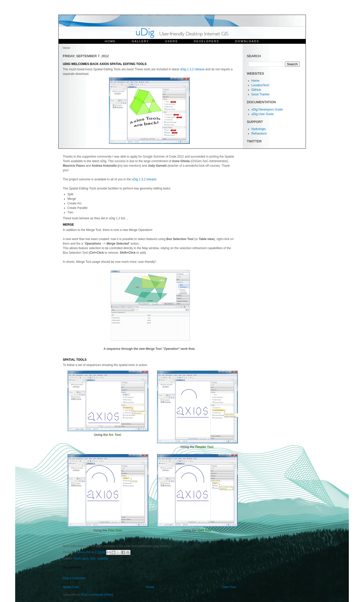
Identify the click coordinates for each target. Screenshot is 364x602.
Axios (77, 558)
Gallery (140, 41)
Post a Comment (74, 578)
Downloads (247, 41)
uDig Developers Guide (267, 110)
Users (172, 41)
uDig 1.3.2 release (192, 69)
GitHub (256, 90)
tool (93, 558)
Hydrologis (259, 129)
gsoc (86, 558)
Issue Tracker (261, 94)
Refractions (259, 134)
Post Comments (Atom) (97, 595)
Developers (207, 41)
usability (103, 558)
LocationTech (260, 85)
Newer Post (71, 587)
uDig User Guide (263, 114)
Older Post (229, 587)
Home (110, 41)
